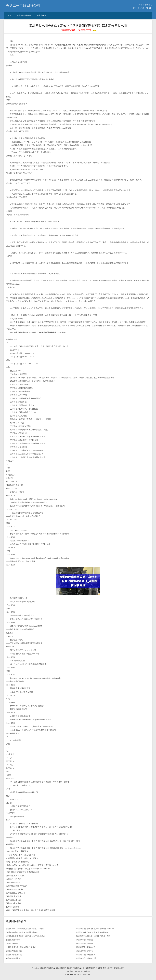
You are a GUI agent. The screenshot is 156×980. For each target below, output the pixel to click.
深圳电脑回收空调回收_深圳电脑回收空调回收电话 (26, 936)
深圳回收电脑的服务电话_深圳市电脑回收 (22, 932)
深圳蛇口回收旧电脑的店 (86, 955)
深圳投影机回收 (12, 944)
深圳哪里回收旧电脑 (15, 889)
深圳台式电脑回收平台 (85, 951)
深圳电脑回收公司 (14, 883)
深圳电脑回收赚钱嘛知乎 (86, 947)
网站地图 (120, 968)
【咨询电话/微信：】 (78, 30)
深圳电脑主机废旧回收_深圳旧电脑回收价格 (93, 936)
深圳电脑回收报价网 (14, 955)
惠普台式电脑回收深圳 (85, 944)
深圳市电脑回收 (13, 907)
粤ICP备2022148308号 (82, 975)
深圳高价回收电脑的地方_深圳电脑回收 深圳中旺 (95, 929)
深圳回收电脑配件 (14, 896)
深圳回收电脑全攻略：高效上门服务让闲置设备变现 (34, 910)
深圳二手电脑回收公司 (23, 5)
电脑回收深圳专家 (13, 958)
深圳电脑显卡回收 (13, 940)
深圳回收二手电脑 (14, 900)
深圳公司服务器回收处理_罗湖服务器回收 (92, 932)
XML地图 (69, 971)
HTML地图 (86, 971)
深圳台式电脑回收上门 (16, 893)
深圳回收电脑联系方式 (16, 876)
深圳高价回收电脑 (14, 879)
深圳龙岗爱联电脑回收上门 (87, 958)
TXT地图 (77, 971)
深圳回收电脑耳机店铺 (85, 940)
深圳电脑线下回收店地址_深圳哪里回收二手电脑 (25, 929)
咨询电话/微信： (146, 5)
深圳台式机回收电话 (14, 951)
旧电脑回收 (41, 15)
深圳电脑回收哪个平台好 (17, 886)
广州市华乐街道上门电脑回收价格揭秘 (21, 947)
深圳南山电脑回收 (14, 903)
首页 (10, 15)
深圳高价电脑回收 (24, 15)
